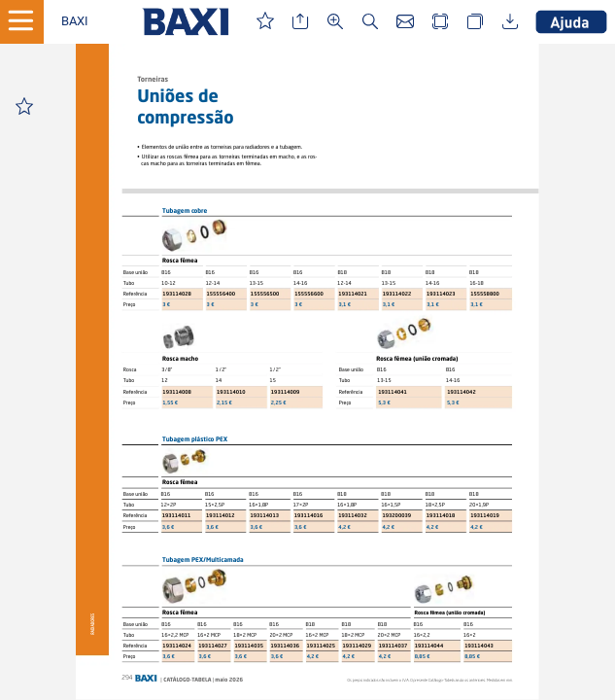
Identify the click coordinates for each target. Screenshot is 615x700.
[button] (75, 22)
